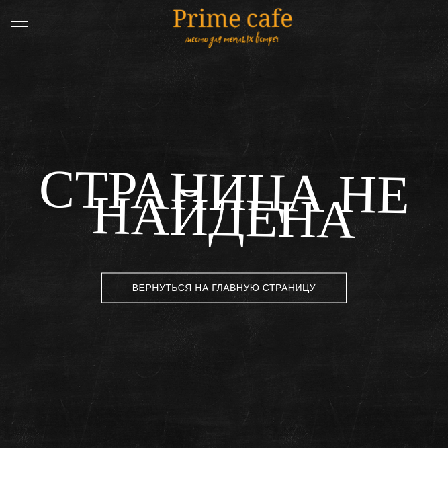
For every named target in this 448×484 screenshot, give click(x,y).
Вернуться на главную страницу (224, 288)
